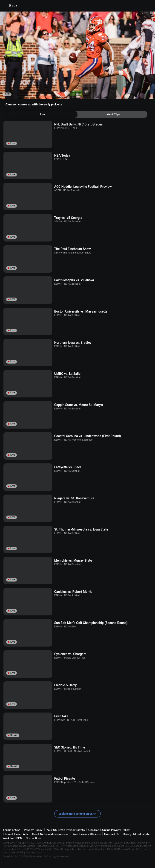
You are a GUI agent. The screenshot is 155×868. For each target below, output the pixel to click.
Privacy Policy (33, 830)
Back (10, 6)
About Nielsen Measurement (50, 834)
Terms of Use (11, 830)
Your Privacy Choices (86, 834)
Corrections (34, 838)
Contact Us (112, 834)
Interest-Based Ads (15, 834)
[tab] (43, 114)
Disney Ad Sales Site (136, 834)
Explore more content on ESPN (78, 814)
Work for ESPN (12, 838)
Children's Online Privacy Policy (109, 830)
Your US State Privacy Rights (65, 830)
